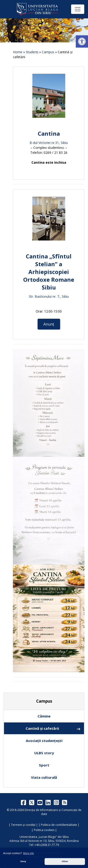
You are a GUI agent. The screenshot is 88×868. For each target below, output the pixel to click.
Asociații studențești (44, 741)
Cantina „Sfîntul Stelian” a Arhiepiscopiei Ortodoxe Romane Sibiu (49, 272)
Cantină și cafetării (53, 728)
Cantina (49, 133)
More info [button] (29, 853)
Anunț (49, 324)
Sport (44, 765)
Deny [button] (23, 861)
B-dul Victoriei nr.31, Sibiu (49, 143)
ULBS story (44, 753)
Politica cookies (44, 830)
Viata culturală (44, 777)
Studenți (32, 52)
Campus (48, 52)
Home (18, 52)
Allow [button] (65, 861)
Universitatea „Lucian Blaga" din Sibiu (44, 837)
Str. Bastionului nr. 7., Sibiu (49, 296)
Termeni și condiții (23, 825)
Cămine (44, 716)
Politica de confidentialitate (59, 825)
